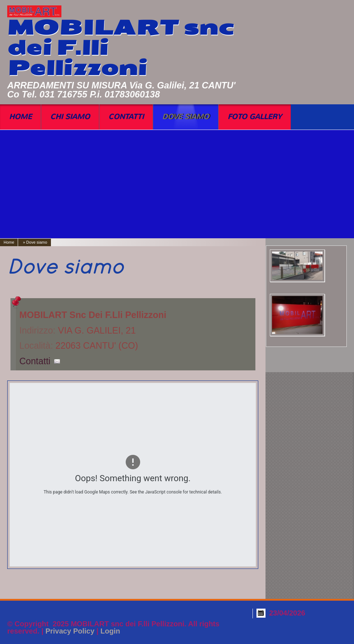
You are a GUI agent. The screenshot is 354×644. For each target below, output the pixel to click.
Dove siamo (186, 117)
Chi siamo (70, 117)
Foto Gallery (255, 117)
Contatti (126, 117)
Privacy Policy (70, 631)
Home (20, 117)
